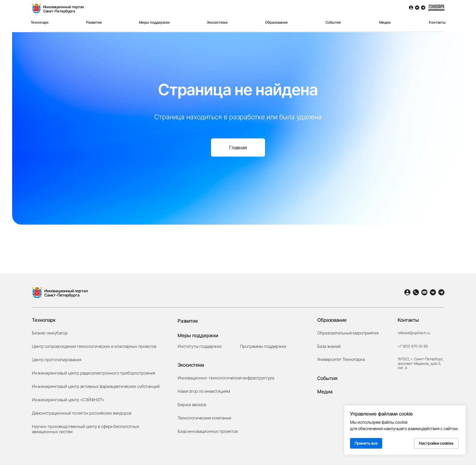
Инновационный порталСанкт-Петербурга (64, 9)
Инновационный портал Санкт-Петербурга (66, 293)
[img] (37, 292)
